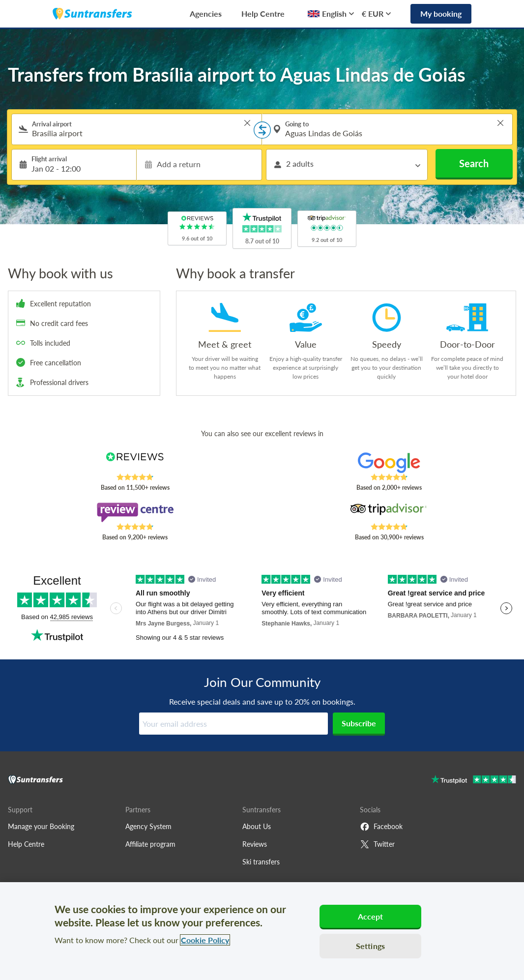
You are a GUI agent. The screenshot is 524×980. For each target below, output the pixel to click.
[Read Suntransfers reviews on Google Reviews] (389, 463)
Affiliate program (150, 844)
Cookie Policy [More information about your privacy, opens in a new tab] (205, 940)
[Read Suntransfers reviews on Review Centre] (135, 512)
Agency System (148, 826)
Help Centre (263, 14)
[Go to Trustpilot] (474, 781)
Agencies (206, 14)
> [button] (247, 123)
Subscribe (359, 723)
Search (474, 163)
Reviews (255, 844)
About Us (257, 826)
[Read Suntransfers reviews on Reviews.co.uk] (135, 463)
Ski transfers (261, 862)
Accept (371, 916)
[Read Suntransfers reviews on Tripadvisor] (389, 512)
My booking (441, 14)
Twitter (377, 844)
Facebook (381, 827)
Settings (370, 946)
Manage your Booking (41, 826)
